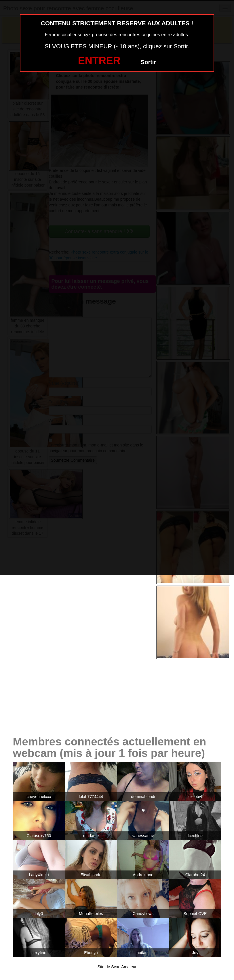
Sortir (148, 62)
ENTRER (99, 61)
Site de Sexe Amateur (117, 967)
